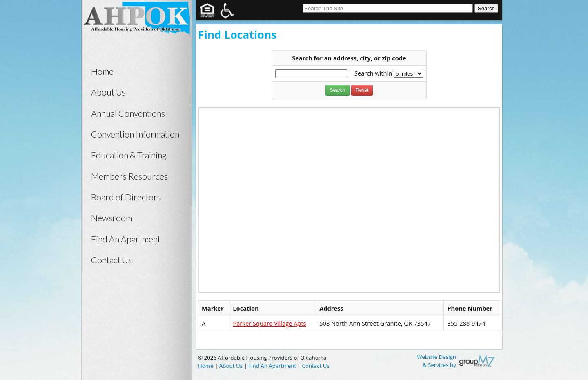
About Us (108, 92)
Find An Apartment (126, 239)
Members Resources (129, 176)
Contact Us (111, 260)
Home (102, 71)
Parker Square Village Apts (269, 323)
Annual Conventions (128, 113)
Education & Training (129, 155)
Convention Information (135, 134)
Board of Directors (126, 197)
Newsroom (112, 218)
